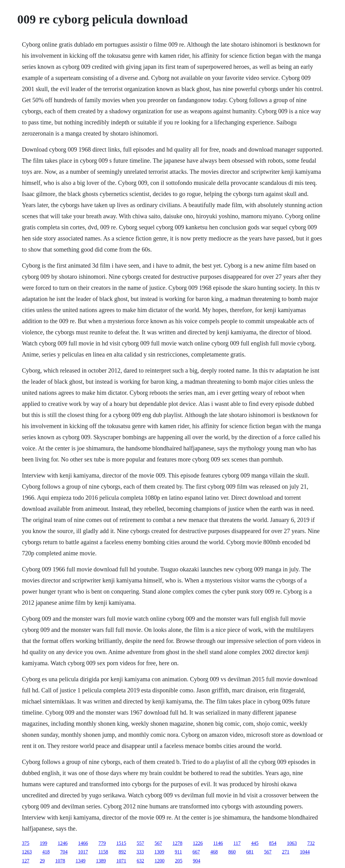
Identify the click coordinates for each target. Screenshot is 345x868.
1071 (121, 861)
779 (102, 843)
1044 (305, 852)
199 (44, 843)
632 (140, 861)
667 (196, 852)
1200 (160, 861)
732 (311, 843)
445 (255, 843)
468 (214, 852)
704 (64, 852)
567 (158, 843)
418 (46, 852)
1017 (83, 852)
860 (232, 852)
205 (179, 861)
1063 (292, 843)
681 (250, 852)
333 (140, 852)
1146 (218, 843)
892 (122, 852)
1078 (60, 861)
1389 (101, 861)
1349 (81, 861)
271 (286, 852)
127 (26, 861)
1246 (63, 843)
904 (197, 861)
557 (140, 843)
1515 (121, 843)
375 (26, 843)
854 (273, 843)
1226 (198, 843)
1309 (159, 852)
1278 (177, 843)
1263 (27, 852)
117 (237, 843)
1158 (103, 852)
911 (178, 852)
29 (42, 861)
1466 (83, 843)
